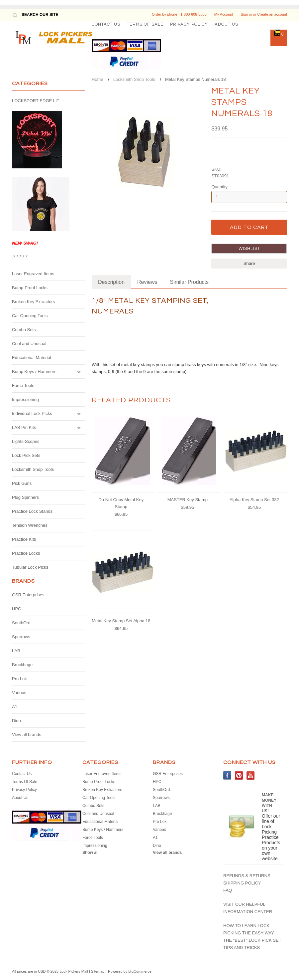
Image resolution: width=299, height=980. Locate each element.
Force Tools (23, 386)
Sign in (247, 14)
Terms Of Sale (145, 24)
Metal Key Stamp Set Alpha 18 (121, 621)
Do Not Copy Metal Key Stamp (121, 503)
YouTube (251, 776)
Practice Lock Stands (32, 511)
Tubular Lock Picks (30, 567)
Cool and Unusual (29, 344)
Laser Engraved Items (33, 274)
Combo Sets (24, 330)
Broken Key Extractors (33, 302)
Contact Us (106, 24)
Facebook (227, 776)
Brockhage (22, 665)
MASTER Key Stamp (188, 500)
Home (98, 79)
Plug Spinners (25, 497)
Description (111, 282)
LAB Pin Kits (24, 427)
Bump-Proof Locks (30, 288)
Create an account (272, 14)
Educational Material (32, 358)
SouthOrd (21, 623)
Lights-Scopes (26, 441)
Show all (91, 853)
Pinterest (239, 776)
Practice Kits (24, 539)
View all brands (27, 735)
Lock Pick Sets (26, 455)
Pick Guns (22, 483)
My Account (224, 14)
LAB (16, 651)
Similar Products (189, 282)
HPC (16, 609)
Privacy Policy (189, 24)
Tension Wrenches (30, 525)
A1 (15, 707)
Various (19, 693)
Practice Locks (26, 553)
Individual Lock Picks (32, 413)
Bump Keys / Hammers (34, 372)
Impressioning (25, 399)
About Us (226, 24)
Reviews (147, 282)
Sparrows (21, 637)
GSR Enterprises (28, 595)
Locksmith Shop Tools (33, 469)
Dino (16, 721)
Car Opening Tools (30, 316)
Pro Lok (19, 679)
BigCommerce (140, 971)
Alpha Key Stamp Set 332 (254, 500)
